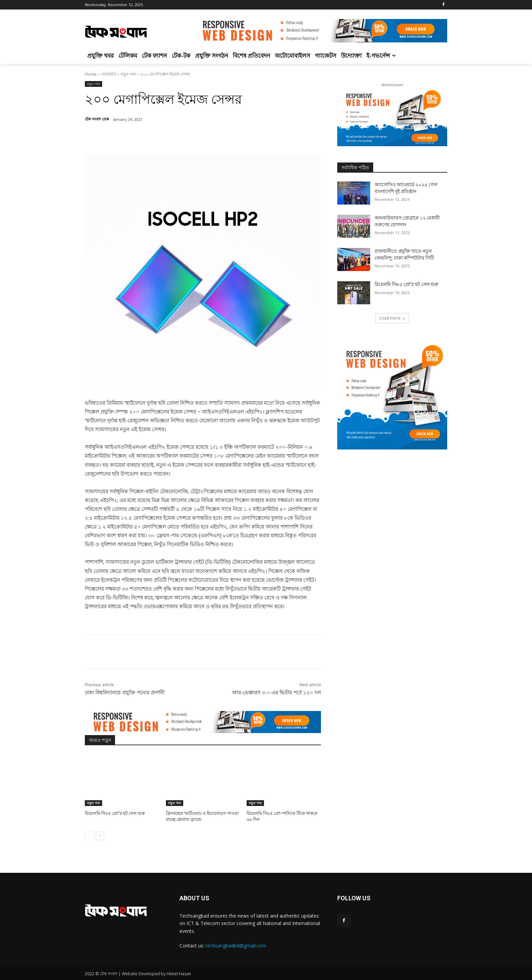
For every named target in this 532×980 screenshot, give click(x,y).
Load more (392, 318)
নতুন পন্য (128, 74)
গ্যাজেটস (109, 74)
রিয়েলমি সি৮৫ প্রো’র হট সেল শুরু (115, 813)
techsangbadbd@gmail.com (236, 946)
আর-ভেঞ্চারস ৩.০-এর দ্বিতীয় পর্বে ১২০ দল (277, 693)
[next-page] (100, 836)
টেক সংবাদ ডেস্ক (97, 119)
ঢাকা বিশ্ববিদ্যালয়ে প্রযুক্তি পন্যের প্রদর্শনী (125, 693)
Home (91, 74)
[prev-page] (89, 836)
